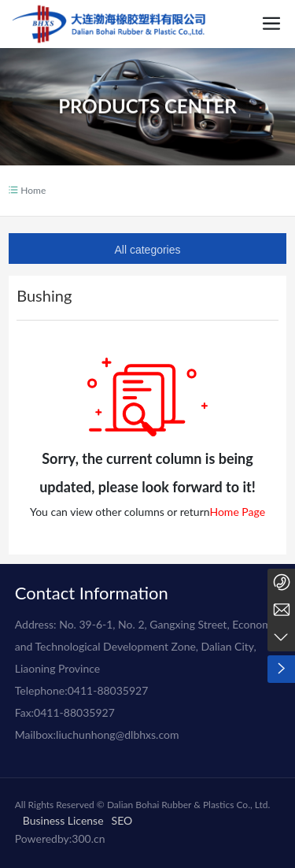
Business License (63, 820)
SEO (122, 820)
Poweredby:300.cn (60, 838)
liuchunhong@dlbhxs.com (117, 734)
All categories (147, 250)
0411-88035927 (108, 690)
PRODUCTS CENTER (147, 109)
